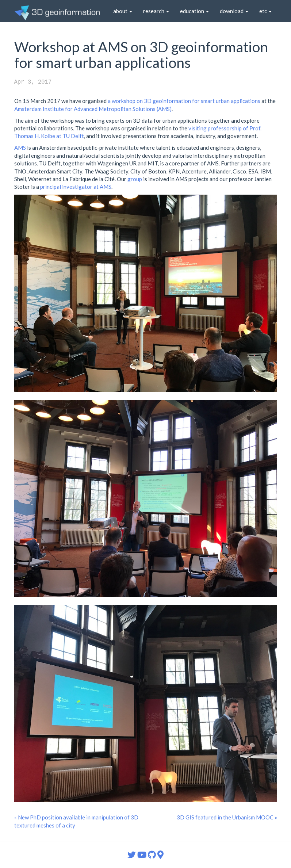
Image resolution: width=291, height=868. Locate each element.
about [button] (123, 11)
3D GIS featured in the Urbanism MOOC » (227, 817)
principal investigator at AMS (76, 187)
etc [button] (265, 11)
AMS (20, 148)
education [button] (194, 11)
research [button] (156, 11)
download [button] (234, 11)
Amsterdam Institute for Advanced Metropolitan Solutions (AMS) (93, 109)
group (135, 179)
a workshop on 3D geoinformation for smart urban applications (184, 101)
